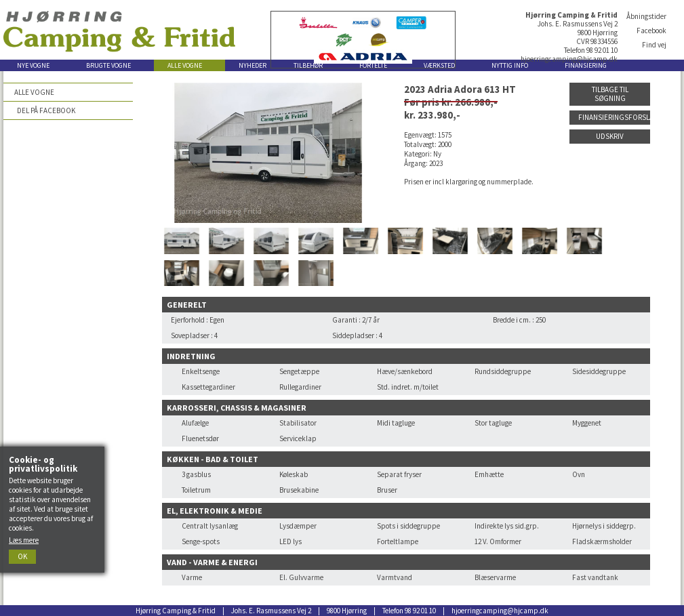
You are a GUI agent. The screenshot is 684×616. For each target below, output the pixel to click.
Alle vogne (34, 92)
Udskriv (610, 136)
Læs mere (24, 540)
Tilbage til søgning (610, 94)
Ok (22, 556)
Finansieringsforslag (614, 117)
